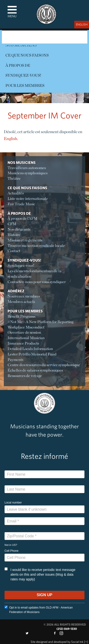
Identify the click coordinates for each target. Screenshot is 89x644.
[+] (86, 642)
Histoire (14, 235)
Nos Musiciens (22, 162)
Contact (14, 251)
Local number (13, 503)
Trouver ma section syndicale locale (36, 246)
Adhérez (16, 291)
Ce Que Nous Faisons (27, 55)
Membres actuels (21, 302)
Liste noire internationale (28, 199)
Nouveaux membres (24, 296)
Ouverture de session (24, 332)
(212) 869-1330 (67, 629)
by (57, 642)
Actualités (16, 193)
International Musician (26, 338)
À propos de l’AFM (22, 218)
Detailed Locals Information (30, 349)
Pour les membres (25, 85)
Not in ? (11, 545)
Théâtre (14, 178)
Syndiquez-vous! (23, 75)
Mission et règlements (25, 240)
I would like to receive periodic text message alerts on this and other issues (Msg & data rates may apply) (40, 574)
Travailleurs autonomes (27, 168)
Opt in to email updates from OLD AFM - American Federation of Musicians (39, 610)
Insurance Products (23, 343)
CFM (12, 224)
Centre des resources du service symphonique (44, 365)
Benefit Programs (21, 316)
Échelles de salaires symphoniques (35, 370)
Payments (15, 360)
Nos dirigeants (19, 229)
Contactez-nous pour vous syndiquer (37, 282)
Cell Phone (12, 551)
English (10, 138)
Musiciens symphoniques (28, 173)
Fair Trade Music (21, 204)
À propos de (18, 65)
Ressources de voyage (25, 376)
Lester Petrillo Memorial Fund (32, 354)
